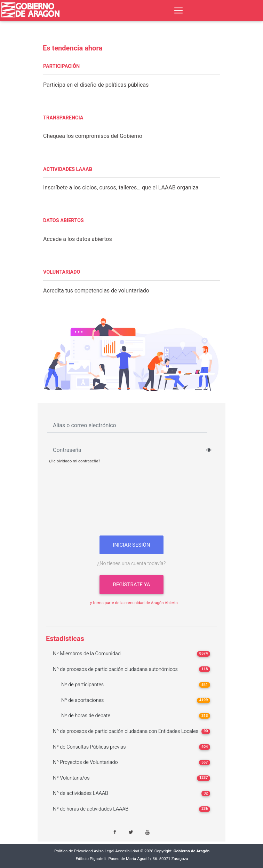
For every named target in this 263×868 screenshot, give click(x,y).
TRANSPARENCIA (63, 118)
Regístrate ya (131, 585)
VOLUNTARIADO (62, 272)
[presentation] (131, 502)
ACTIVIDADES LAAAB (68, 169)
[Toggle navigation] (178, 10)
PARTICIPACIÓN (61, 66)
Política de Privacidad (74, 851)
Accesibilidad (127, 851)
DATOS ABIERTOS (63, 221)
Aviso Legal (104, 851)
